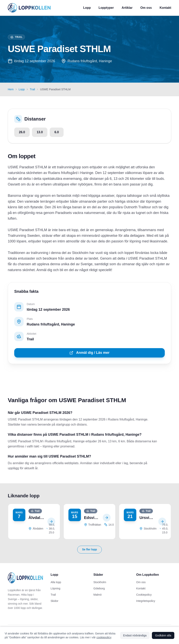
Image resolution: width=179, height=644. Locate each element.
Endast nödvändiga (135, 635)
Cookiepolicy (144, 595)
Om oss (146, 8)
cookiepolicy (104, 637)
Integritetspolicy (146, 601)
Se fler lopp (89, 549)
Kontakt (165, 8)
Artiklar (127, 8)
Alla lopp (56, 582)
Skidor (55, 601)
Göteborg (99, 588)
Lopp (87, 8)
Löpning (56, 588)
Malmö (97, 595)
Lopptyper (106, 8)
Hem (11, 89)
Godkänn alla (163, 635)
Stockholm (100, 582)
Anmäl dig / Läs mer (89, 353)
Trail (32, 89)
